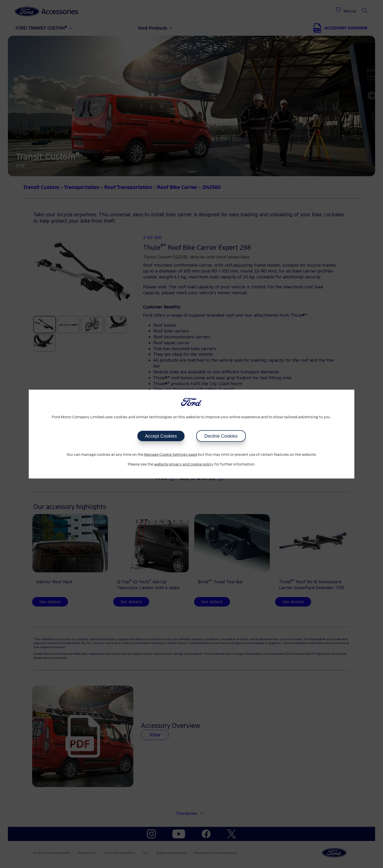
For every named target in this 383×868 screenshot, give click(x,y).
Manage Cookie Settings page (171, 455)
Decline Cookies (221, 436)
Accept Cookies (161, 436)
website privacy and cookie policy (184, 464)
